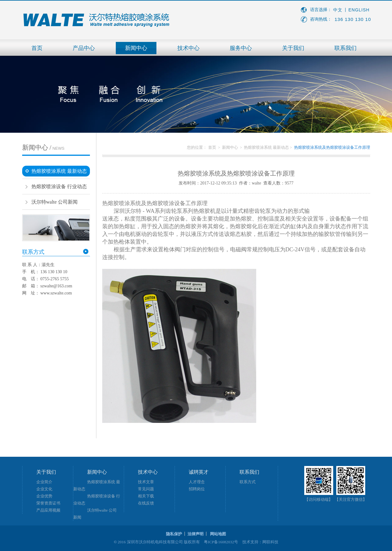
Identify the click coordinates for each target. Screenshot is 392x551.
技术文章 (146, 482)
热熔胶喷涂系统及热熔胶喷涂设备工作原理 (332, 147)
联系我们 (346, 48)
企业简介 (44, 482)
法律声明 (196, 534)
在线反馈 (146, 503)
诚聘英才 (199, 472)
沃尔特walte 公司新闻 (55, 202)
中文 (338, 10)
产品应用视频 (48, 510)
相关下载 (146, 496)
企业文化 (44, 489)
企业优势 (44, 496)
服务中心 (241, 48)
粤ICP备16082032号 (221, 542)
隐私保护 (174, 534)
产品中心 (84, 48)
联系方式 (248, 482)
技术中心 (188, 48)
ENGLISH (359, 10)
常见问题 (146, 489)
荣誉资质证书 (48, 503)
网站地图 (218, 534)
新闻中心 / (43, 148)
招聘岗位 (197, 489)
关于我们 (293, 48)
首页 (37, 48)
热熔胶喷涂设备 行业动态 (59, 186)
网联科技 (270, 542)
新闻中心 (136, 48)
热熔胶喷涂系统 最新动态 (59, 171)
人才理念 (197, 482)
